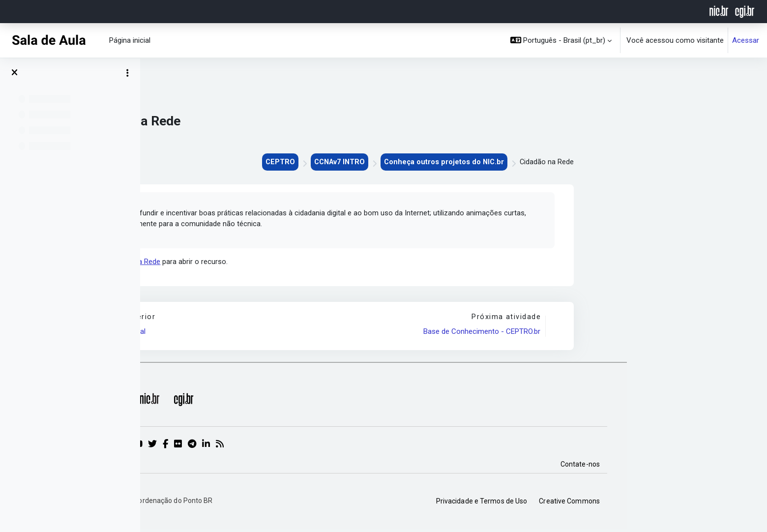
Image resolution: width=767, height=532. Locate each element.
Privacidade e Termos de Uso (622, 503)
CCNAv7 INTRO (475, 162)
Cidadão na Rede (274, 263)
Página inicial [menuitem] (130, 40)
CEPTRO (414, 162)
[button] (561, 40)
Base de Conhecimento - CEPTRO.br (621, 333)
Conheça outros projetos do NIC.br (583, 162)
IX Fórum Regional (257, 333)
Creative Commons (709, 503)
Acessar (746, 40)
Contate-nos (720, 466)
